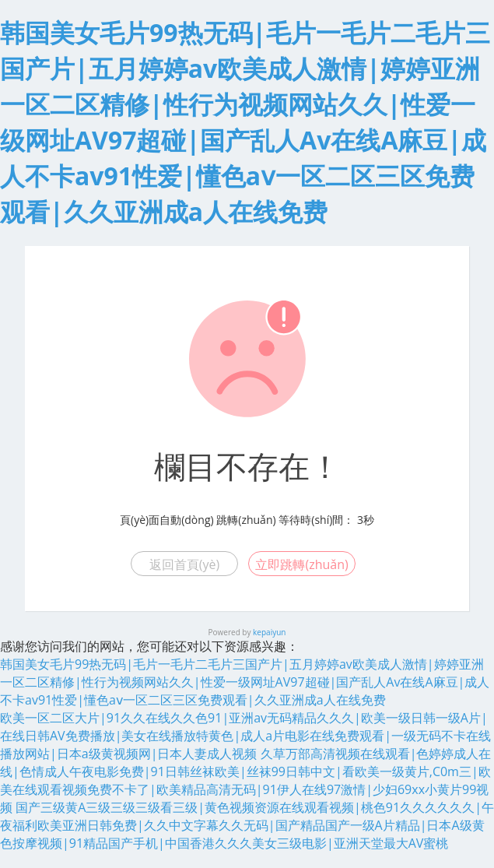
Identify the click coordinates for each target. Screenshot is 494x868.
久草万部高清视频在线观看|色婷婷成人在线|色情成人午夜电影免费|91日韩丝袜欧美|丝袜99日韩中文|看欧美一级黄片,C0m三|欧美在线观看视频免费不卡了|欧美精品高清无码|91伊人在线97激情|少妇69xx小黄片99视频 (245, 780)
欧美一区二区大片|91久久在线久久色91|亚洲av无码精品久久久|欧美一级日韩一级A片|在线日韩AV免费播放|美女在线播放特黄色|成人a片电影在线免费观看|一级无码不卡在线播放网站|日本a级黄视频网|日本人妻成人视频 (245, 736)
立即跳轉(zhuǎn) (301, 564)
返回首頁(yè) (184, 564)
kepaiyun (269, 632)
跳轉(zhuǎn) (246, 520)
